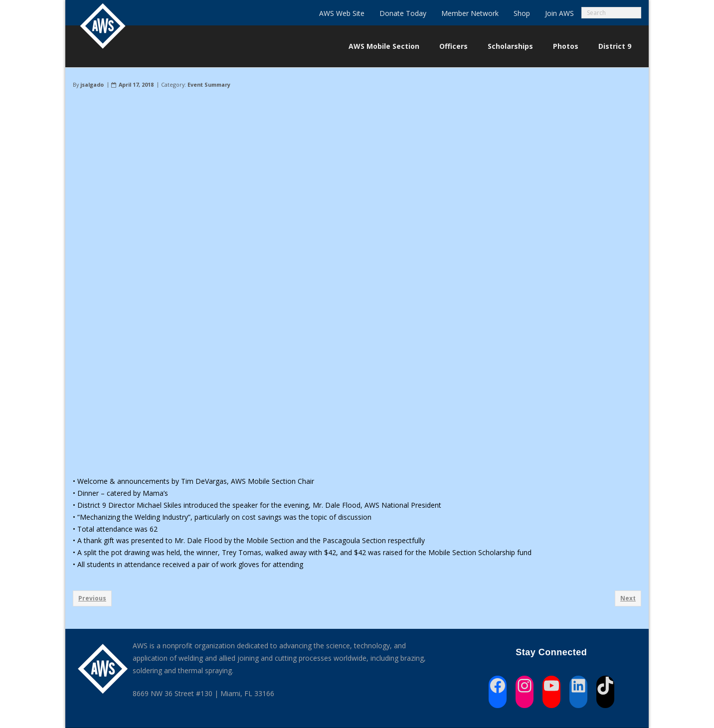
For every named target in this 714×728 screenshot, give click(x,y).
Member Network (470, 13)
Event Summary (209, 84)
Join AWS (559, 13)
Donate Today (403, 13)
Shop (522, 13)
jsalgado (92, 84)
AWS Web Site (342, 13)
